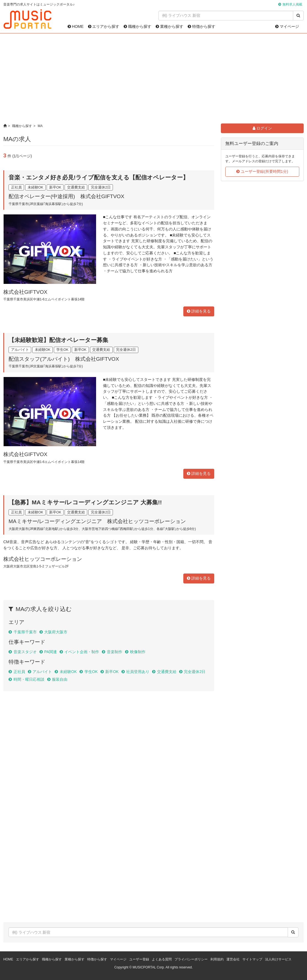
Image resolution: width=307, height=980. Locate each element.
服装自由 (60, 679)
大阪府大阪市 (56, 632)
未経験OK (68, 672)
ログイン (262, 128)
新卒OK (112, 672)
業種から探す (170, 26)
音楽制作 (115, 652)
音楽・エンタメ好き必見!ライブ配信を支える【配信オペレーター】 (99, 177)
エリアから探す (104, 26)
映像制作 (138, 652)
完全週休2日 (195, 672)
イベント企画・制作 (82, 652)
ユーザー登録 (139, 959)
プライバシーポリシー (191, 959)
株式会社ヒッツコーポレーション (43, 559)
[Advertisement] (154, 79)
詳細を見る (199, 311)
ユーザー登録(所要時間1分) (262, 171)
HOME (76, 26)
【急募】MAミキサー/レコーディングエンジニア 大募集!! (85, 502)
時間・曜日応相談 (29, 679)
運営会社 (233, 959)
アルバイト (42, 672)
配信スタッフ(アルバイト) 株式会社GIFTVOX (64, 359)
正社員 (19, 672)
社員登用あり (138, 672)
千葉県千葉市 (25, 632)
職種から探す (137, 26)
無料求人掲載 (292, 4)
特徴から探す (202, 26)
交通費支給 (167, 672)
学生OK (91, 672)
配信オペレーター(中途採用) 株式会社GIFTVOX (66, 196)
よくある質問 (162, 959)
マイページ (287, 26)
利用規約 (217, 959)
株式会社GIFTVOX (25, 292)
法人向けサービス (278, 959)
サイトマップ (252, 959)
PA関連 (51, 652)
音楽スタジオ (25, 652)
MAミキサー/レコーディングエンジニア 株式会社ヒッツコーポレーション (97, 521)
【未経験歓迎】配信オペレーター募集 (58, 340)
